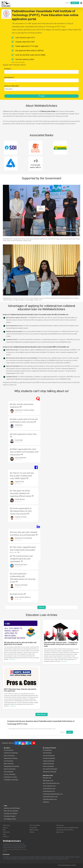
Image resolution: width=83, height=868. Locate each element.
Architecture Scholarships (11, 753)
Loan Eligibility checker (10, 819)
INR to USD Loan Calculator (11, 811)
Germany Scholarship (49, 756)
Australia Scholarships (49, 758)
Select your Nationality (12, 86)
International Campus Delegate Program (67, 828)
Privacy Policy (33, 828)
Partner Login (60, 825)
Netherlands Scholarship (50, 772)
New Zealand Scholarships (50, 769)
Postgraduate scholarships (11, 780)
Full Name (8, 69)
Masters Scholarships (10, 769)
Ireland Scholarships (48, 764)
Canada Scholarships (49, 761)
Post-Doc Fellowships (10, 774)
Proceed (41, 96)
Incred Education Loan (49, 791)
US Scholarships (47, 750)
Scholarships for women (10, 777)
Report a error (60, 832)
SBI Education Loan (48, 781)
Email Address (9, 77)
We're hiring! (6, 825)
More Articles (42, 714)
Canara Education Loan (49, 789)
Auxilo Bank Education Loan (50, 797)
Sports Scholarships (9, 756)
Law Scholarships (9, 761)
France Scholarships (48, 766)
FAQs (4, 834)
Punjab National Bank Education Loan (53, 794)
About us (5, 828)
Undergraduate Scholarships (11, 766)
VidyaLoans (46, 802)
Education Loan (47, 778)
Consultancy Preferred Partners (65, 830)
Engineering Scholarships (11, 758)
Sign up (75, 3)
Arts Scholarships (9, 750)
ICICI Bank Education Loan (50, 799)
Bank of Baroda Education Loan (51, 783)
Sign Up (62, 732)
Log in (67, 3)
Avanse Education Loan (49, 786)
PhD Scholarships (9, 772)
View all (42, 607)
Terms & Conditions (35, 825)
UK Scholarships (47, 753)
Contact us (6, 837)
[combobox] (41, 89)
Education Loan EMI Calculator (12, 808)
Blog (4, 830)
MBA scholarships (9, 764)
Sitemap (32, 832)
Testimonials (6, 832)
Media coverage (34, 830)
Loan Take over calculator (11, 814)
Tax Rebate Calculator (10, 816)
